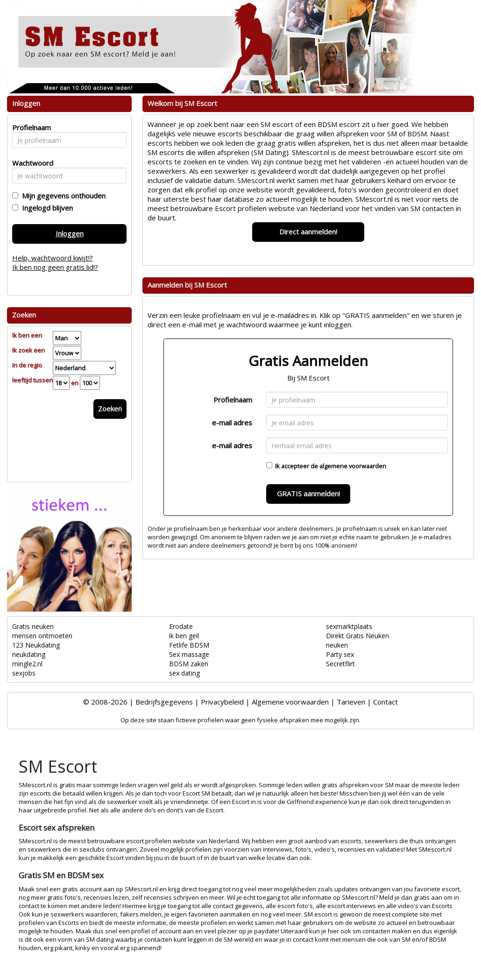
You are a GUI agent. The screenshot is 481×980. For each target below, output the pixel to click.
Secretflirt (340, 664)
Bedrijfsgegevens (164, 702)
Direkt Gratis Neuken (357, 636)
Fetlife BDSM (189, 645)
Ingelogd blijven (46, 208)
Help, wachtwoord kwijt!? (53, 258)
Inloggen (70, 233)
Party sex (340, 654)
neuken (337, 645)
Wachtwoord (30, 163)
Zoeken (110, 409)
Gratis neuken (33, 626)
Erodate (181, 626)
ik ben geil (184, 636)
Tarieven (351, 702)
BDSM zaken (189, 664)
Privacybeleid (222, 702)
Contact (386, 702)
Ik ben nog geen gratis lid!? (55, 267)
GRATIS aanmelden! (308, 494)
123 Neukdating (36, 645)
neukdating (29, 654)
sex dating (184, 673)
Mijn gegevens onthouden (62, 196)
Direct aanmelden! (308, 232)
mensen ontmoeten (42, 636)
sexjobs (24, 673)
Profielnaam (233, 400)
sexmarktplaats (349, 626)
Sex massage (189, 654)
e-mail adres (232, 423)
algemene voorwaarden (353, 466)
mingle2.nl (27, 664)
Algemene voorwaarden (290, 702)
